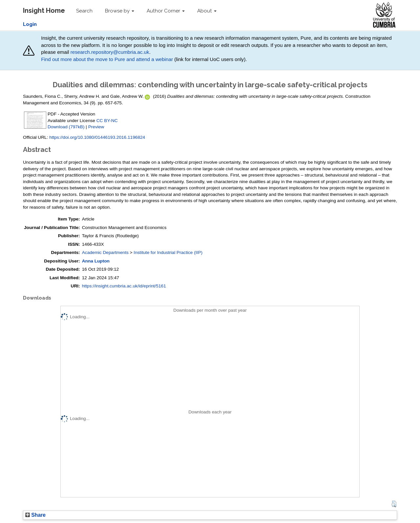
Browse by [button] (120, 11)
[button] (394, 504)
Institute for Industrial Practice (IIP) (168, 252)
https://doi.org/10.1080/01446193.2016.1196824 (97, 137)
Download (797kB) (66, 127)
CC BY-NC (107, 121)
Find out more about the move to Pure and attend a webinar (107, 59)
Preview (96, 127)
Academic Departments (105, 252)
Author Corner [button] (166, 11)
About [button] (207, 11)
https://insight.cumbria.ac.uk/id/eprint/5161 (124, 286)
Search (84, 11)
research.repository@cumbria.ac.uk (110, 52)
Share (35, 515)
